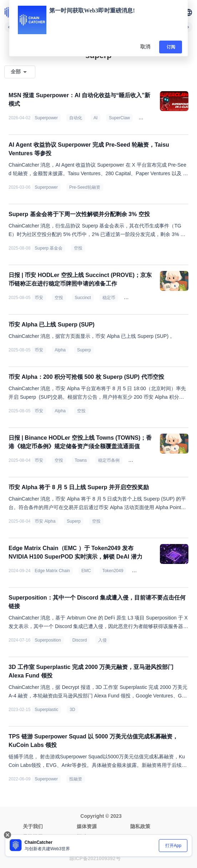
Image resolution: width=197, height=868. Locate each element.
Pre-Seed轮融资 (85, 187)
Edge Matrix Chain (52, 571)
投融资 (76, 779)
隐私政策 (140, 826)
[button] (188, 12)
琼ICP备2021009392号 (95, 858)
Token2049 (113, 571)
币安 (39, 298)
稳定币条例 (109, 460)
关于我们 (33, 826)
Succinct (83, 298)
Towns (81, 460)
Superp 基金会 (49, 248)
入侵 (102, 640)
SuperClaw (119, 118)
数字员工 (150, 118)
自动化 (76, 118)
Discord (80, 640)
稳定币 (109, 298)
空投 (78, 248)
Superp (84, 350)
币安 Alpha (45, 521)
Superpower (46, 118)
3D (72, 710)
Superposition (48, 640)
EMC (86, 571)
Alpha (60, 350)
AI (95, 118)
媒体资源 (87, 826)
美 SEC (134, 298)
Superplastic (46, 710)
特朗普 (137, 460)
